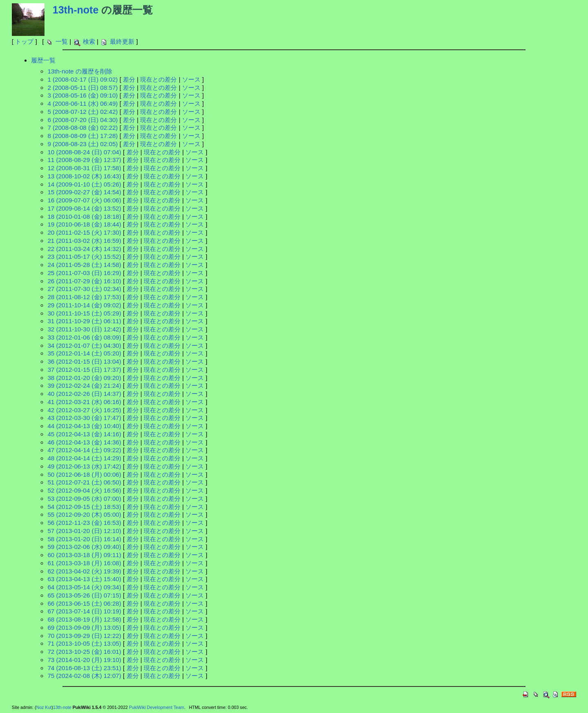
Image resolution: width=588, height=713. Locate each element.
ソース (191, 79)
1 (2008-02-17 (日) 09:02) (82, 79)
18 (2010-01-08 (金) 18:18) (84, 217)
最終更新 (122, 41)
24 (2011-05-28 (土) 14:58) (84, 265)
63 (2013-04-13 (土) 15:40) (84, 579)
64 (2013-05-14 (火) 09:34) (84, 587)
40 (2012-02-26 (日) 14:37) (84, 394)
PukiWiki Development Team (157, 707)
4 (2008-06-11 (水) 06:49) (82, 103)
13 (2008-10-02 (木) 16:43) (84, 176)
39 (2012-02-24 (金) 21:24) (84, 385)
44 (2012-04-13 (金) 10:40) (84, 426)
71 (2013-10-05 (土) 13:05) (84, 643)
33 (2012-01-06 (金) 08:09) (84, 337)
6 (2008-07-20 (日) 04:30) (82, 120)
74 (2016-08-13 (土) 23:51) (84, 668)
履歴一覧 (43, 60)
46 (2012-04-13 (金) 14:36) (84, 442)
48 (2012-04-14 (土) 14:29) (84, 458)
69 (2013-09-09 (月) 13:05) (84, 627)
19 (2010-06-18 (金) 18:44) (84, 224)
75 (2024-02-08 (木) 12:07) (84, 676)
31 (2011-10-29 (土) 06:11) (84, 321)
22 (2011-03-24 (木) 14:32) (84, 249)
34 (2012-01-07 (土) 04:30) (84, 345)
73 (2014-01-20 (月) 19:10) (84, 660)
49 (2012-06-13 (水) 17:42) (84, 466)
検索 (89, 41)
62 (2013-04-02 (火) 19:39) (84, 571)
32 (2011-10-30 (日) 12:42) (84, 329)
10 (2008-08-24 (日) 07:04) (84, 152)
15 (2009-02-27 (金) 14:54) (84, 192)
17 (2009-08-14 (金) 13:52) (84, 208)
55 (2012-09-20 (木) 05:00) (84, 514)
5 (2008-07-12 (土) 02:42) (82, 112)
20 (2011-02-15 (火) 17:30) (84, 232)
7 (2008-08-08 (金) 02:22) (82, 128)
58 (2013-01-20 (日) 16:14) (84, 539)
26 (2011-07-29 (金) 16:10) (84, 281)
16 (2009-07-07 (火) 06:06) (84, 200)
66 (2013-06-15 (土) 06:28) (84, 603)
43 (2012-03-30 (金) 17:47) (84, 418)
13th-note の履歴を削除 (80, 71)
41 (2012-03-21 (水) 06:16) (84, 402)
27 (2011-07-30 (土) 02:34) (84, 289)
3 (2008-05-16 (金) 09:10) (82, 95)
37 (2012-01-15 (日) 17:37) (84, 370)
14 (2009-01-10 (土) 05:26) (84, 184)
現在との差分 (158, 79)
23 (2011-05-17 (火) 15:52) (84, 257)
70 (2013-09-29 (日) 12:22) (84, 636)
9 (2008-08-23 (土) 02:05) (82, 144)
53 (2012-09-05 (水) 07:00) (84, 499)
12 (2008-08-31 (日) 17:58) (84, 168)
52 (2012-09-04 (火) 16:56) (84, 490)
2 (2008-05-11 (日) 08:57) (82, 88)
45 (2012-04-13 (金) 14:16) (84, 434)
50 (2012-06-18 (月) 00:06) (84, 474)
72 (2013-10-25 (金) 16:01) (84, 652)
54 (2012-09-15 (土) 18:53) (84, 507)
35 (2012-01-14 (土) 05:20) (84, 353)
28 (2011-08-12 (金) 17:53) (84, 297)
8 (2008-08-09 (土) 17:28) (82, 136)
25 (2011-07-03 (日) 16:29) (84, 273)
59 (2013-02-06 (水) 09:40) (84, 547)
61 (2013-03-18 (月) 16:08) (84, 563)
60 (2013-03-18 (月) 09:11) (84, 555)
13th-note (76, 10)
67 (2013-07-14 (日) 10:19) (84, 611)
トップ (24, 41)
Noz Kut (44, 707)
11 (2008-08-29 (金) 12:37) (84, 160)
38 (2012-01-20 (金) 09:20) (84, 378)
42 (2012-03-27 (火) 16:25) (84, 410)
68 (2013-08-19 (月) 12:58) (84, 619)
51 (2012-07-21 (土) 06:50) (84, 482)
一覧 (62, 41)
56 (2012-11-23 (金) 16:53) (84, 523)
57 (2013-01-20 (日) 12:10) (84, 531)
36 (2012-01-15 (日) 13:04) (84, 361)
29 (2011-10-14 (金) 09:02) (84, 305)
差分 (129, 79)
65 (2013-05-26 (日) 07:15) (84, 595)
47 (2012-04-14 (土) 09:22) (84, 450)
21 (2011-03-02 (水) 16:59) (84, 241)
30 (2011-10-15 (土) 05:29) (84, 313)
